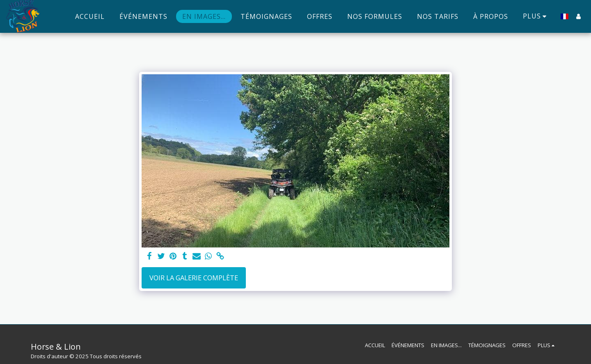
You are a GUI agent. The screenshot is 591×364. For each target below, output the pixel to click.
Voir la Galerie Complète (194, 278)
